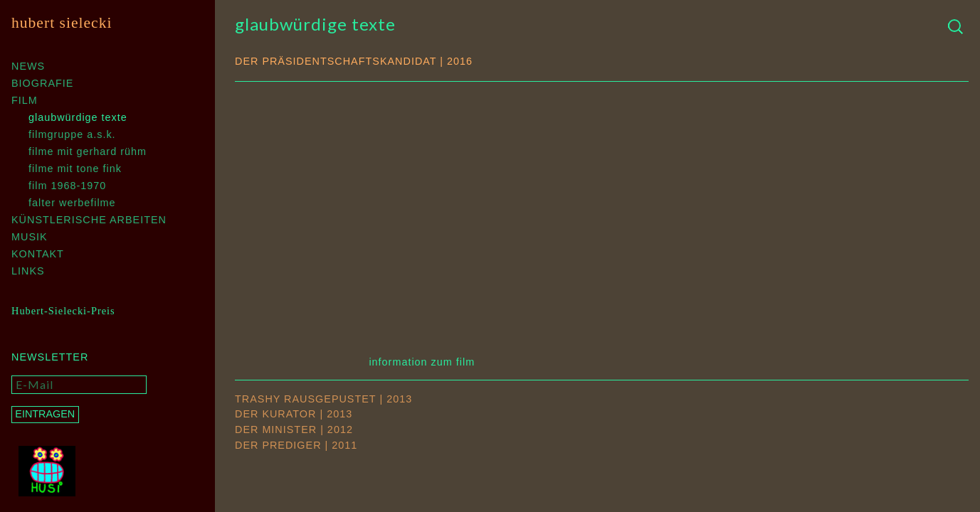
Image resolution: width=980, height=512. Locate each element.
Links (28, 271)
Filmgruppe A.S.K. (72, 134)
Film (25, 100)
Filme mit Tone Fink (75, 169)
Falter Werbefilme (72, 203)
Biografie (42, 83)
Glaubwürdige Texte (78, 117)
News (28, 66)
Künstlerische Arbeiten (89, 220)
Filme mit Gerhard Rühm (88, 151)
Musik (30, 237)
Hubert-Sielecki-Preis (63, 311)
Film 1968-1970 (67, 186)
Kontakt (38, 254)
